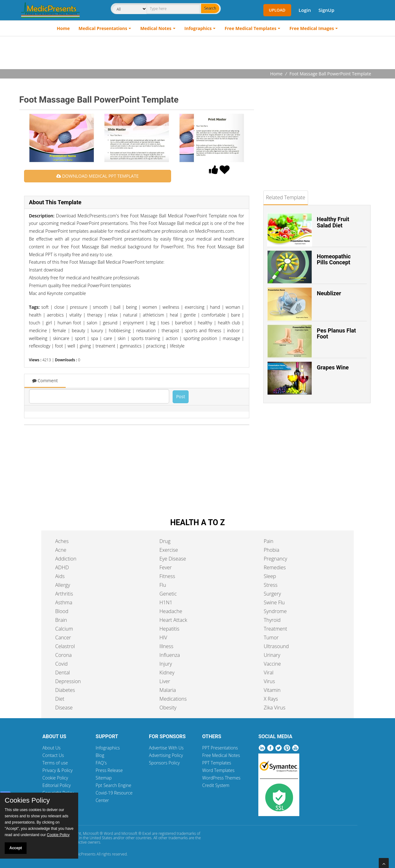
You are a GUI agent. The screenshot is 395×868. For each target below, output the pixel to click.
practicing (156, 346)
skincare (61, 338)
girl (49, 323)
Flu (163, 585)
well (71, 346)
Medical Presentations (103, 28)
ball (117, 307)
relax (113, 315)
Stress (271, 585)
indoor (234, 330)
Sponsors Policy (164, 763)
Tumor (271, 637)
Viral (268, 673)
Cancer (63, 637)
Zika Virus (274, 708)
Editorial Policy (57, 785)
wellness (171, 307)
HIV (163, 637)
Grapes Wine (333, 367)
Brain (61, 620)
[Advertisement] (198, 53)
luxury (97, 330)
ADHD (62, 567)
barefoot (184, 323)
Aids (60, 576)
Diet (60, 699)
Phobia (271, 550)
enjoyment (134, 323)
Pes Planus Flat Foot (336, 334)
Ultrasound (276, 646)
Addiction (66, 559)
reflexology (40, 346)
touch (35, 323)
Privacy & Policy (58, 770)
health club (229, 323)
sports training (146, 338)
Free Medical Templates (250, 28)
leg (152, 323)
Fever (166, 567)
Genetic (168, 594)
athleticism (154, 315)
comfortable (213, 315)
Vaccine (272, 664)
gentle (190, 315)
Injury (166, 664)
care (108, 338)
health (35, 315)
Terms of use (55, 763)
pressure (78, 307)
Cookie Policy (55, 778)
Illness (166, 646)
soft (45, 307)
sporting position (200, 338)
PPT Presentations (220, 748)
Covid (62, 664)
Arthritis (64, 594)
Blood (62, 611)
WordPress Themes (221, 778)
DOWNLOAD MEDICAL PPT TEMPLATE (97, 176)
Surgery (272, 594)
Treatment (275, 629)
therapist (170, 330)
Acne (61, 550)
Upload (277, 10)
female (59, 330)
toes (165, 323)
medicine (38, 330)
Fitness (167, 576)
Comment (45, 381)
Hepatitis (170, 629)
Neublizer (329, 293)
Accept (16, 848)
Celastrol (65, 646)
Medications (173, 699)
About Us (52, 748)
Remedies (275, 567)
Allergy (63, 585)
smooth (100, 307)
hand (215, 307)
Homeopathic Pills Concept (334, 259)
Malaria (168, 690)
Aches (62, 541)
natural (130, 315)
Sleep (270, 576)
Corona (64, 655)
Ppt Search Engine (114, 785)
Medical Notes (156, 28)
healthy (205, 323)
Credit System (216, 785)
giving (85, 346)
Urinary (272, 655)
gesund (110, 323)
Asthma (64, 602)
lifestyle (177, 346)
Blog (100, 755)
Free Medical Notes (221, 755)
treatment (105, 346)
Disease (64, 708)
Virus (269, 681)
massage (231, 338)
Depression (68, 681)
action (172, 338)
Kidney (167, 673)
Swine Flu (274, 602)
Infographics (198, 28)
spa (94, 338)
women (150, 307)
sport (80, 338)
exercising (195, 307)
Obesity (168, 708)
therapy (95, 315)
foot (59, 346)
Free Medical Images (311, 28)
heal (174, 315)
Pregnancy (275, 559)
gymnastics (131, 346)
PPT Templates (217, 763)
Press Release (109, 770)
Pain (268, 541)
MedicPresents (83, 854)
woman (233, 307)
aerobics (55, 315)
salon (92, 323)
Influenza (170, 655)
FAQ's (101, 763)
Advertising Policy (166, 755)
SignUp (326, 10)
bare (236, 315)
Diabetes (65, 690)
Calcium (64, 629)
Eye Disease (173, 559)
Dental (63, 673)
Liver (165, 681)
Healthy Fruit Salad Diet (333, 222)
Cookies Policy (27, 800)
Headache (171, 611)
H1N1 (166, 602)
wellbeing (38, 338)
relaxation (146, 330)
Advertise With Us (166, 748)
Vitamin (272, 690)
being (132, 307)
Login (305, 10)
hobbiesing (120, 330)
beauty (78, 330)
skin (122, 338)
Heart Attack (173, 620)
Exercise (169, 550)
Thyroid (272, 620)
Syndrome (275, 611)
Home (63, 28)
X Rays (271, 699)
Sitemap (104, 778)
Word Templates (218, 770)
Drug (165, 541)
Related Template (286, 197)
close (59, 307)
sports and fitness (203, 330)
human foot (69, 323)
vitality (76, 315)
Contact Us (53, 755)
